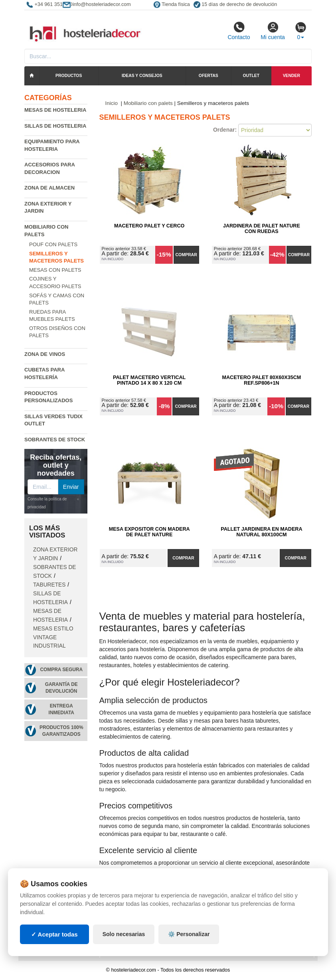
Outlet (251, 76)
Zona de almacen (49, 188)
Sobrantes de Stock (55, 440)
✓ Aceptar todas (54, 934)
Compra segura (61, 670)
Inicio (112, 103)
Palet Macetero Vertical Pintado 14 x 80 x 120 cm (149, 380)
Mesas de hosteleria (55, 110)
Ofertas (209, 76)
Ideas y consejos (142, 76)
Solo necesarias (124, 934)
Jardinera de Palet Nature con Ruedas (262, 229)
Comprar (186, 255)
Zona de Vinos (45, 354)
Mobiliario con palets (148, 103)
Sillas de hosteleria (55, 126)
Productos (69, 76)
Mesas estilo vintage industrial (53, 637)
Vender (292, 76)
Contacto (239, 31)
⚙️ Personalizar (189, 934)
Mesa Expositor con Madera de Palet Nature (149, 532)
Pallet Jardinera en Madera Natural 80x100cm (261, 532)
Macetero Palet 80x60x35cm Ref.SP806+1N (261, 380)
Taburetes (49, 585)
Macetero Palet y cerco (149, 226)
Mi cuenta (273, 31)
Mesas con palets (55, 270)
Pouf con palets (53, 244)
